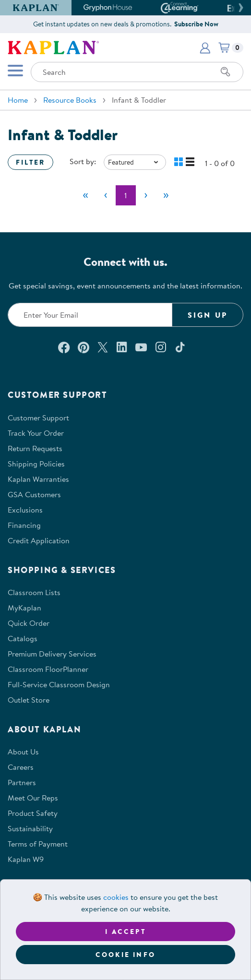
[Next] (146, 195)
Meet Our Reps (33, 798)
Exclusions (25, 510)
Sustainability (30, 828)
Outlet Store (29, 700)
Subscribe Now (196, 24)
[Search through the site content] (137, 72)
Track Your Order (36, 433)
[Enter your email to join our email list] (90, 315)
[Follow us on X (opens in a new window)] (103, 347)
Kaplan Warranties (38, 479)
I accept (125, 932)
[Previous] (106, 195)
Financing (24, 525)
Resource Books (70, 100)
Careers (21, 767)
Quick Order (29, 623)
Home (18, 100)
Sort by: (83, 161)
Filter (30, 162)
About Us (23, 752)
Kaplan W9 (26, 859)
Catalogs (23, 638)
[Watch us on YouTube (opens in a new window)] (141, 347)
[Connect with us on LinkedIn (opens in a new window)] (122, 347)
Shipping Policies (36, 464)
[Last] (166, 195)
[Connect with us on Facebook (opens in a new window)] (64, 347)
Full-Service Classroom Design (59, 684)
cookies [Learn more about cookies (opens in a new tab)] (116, 897)
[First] (85, 195)
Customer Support (38, 418)
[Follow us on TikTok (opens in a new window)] (180, 347)
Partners (22, 782)
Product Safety (33, 813)
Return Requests (35, 448)
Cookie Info (125, 955)
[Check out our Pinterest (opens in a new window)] (83, 347)
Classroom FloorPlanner (48, 669)
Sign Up (208, 315)
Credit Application (39, 540)
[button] (239, 8)
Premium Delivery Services (52, 654)
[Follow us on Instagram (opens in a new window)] (161, 347)
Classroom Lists (34, 592)
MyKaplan (24, 608)
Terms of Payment (38, 844)
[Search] (226, 72)
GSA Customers (34, 494)
